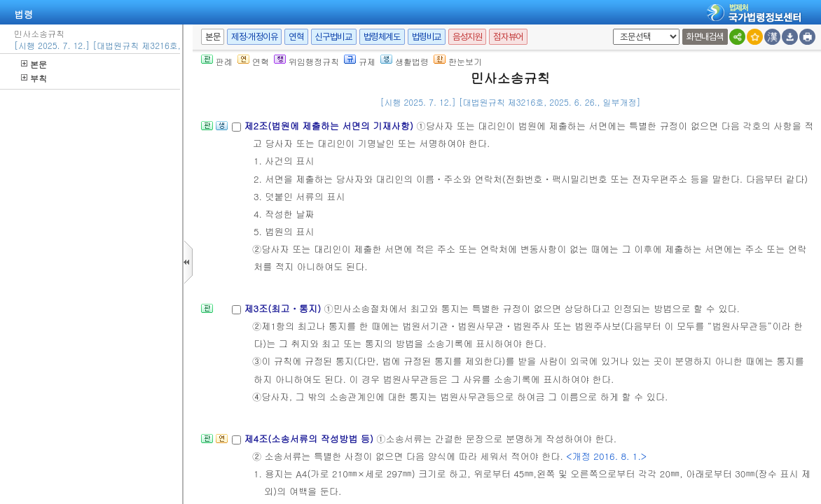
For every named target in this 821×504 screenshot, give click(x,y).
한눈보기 (458, 61)
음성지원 (467, 37)
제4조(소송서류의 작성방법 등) (310, 439)
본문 (34, 64)
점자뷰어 (508, 37)
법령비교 (427, 37)
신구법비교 (334, 37)
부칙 (34, 78)
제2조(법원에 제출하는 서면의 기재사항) (330, 126)
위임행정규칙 (306, 61)
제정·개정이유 (254, 37)
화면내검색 (705, 37)
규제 (360, 61)
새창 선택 (610, 29)
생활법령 (405, 61)
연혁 (296, 37)
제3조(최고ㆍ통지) (284, 308)
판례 (217, 61)
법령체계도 (382, 37)
